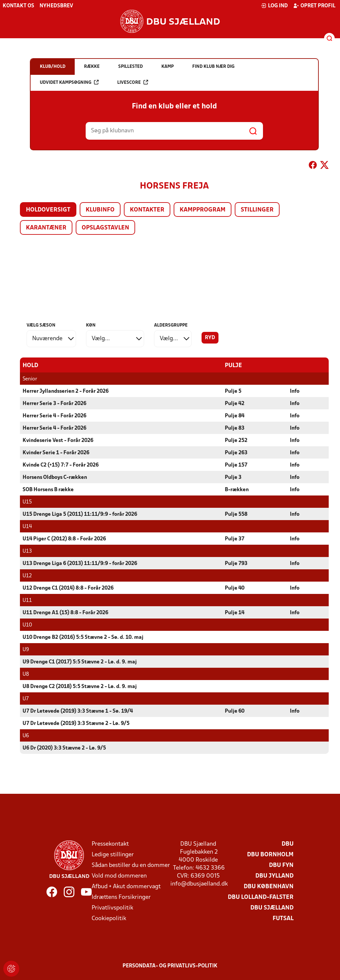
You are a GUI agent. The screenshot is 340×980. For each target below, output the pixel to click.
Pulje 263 (236, 453)
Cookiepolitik (109, 918)
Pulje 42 (235, 403)
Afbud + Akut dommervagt (126, 886)
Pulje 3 (233, 477)
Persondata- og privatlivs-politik (170, 966)
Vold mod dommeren (119, 876)
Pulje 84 (235, 416)
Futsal (283, 918)
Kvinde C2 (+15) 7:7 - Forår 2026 (61, 465)
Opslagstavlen (105, 228)
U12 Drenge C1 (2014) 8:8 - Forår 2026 (68, 588)
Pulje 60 (235, 711)
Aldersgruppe (171, 325)
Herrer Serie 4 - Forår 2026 (54, 416)
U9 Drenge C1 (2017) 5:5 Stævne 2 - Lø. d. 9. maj (80, 662)
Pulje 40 (235, 588)
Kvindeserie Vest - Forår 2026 (58, 440)
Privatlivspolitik (112, 908)
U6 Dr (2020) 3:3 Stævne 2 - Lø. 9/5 (64, 748)
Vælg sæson (41, 325)
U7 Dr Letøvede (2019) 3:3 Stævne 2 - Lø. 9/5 (76, 723)
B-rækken (237, 490)
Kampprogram (203, 210)
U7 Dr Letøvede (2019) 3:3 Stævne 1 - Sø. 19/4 (78, 711)
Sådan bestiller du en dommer (131, 865)
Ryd (210, 338)
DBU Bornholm (270, 854)
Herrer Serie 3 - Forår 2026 (54, 403)
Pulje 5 (233, 391)
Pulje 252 (236, 440)
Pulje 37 (235, 539)
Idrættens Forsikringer (121, 897)
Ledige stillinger (113, 854)
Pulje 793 (236, 563)
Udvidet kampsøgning (69, 82)
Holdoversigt (48, 210)
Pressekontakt (110, 844)
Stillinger (257, 210)
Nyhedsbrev (56, 6)
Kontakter (147, 210)
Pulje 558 (236, 514)
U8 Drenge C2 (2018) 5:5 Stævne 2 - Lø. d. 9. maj (80, 686)
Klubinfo (100, 210)
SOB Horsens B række (48, 490)
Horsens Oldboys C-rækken (55, 477)
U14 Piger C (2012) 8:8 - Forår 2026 (64, 539)
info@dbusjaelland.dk (199, 884)
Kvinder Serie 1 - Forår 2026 (56, 453)
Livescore (133, 82)
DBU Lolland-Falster (261, 897)
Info (295, 391)
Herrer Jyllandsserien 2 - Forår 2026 (66, 391)
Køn (91, 325)
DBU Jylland (274, 876)
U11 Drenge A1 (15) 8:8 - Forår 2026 (65, 613)
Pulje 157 (236, 465)
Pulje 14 (235, 613)
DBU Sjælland (272, 908)
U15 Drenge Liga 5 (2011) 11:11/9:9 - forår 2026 (80, 514)
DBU (288, 844)
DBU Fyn (281, 865)
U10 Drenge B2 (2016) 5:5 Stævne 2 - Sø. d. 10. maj (83, 637)
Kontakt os (18, 6)
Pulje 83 (235, 428)
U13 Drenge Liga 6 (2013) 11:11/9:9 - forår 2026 (80, 563)
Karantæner (46, 228)
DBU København (269, 886)
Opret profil (314, 6)
